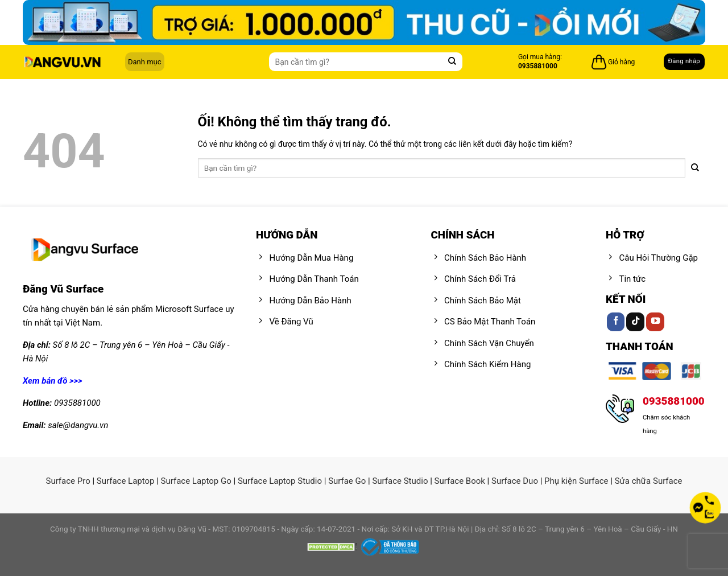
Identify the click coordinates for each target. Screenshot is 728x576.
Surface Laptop (126, 481)
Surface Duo (515, 481)
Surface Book (460, 481)
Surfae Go (347, 481)
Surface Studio (400, 481)
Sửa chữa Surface (649, 481)
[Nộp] (452, 62)
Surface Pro (68, 481)
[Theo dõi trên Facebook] (616, 322)
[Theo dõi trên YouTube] (655, 322)
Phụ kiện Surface (576, 481)
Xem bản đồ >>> (53, 381)
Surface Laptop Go (196, 481)
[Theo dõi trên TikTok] (635, 322)
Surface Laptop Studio (280, 481)
